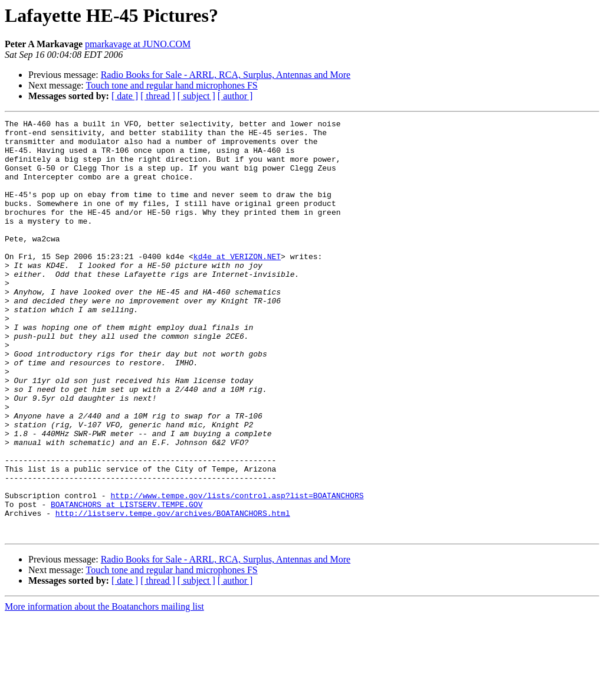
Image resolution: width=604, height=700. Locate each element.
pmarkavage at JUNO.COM (138, 44)
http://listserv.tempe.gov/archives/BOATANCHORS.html (173, 593)
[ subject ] (196, 96)
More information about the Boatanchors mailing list (104, 690)
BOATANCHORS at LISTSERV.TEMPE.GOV (127, 582)
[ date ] (125, 96)
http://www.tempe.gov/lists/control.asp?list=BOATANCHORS (237, 571)
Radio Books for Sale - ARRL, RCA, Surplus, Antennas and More (226, 75)
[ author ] (235, 96)
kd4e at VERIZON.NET (237, 284)
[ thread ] (158, 96)
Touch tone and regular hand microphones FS (171, 85)
